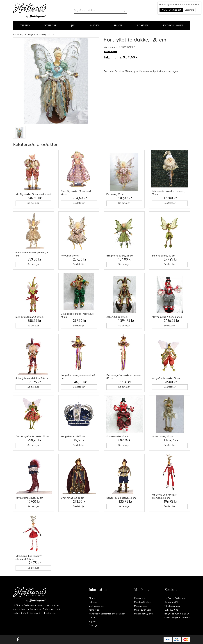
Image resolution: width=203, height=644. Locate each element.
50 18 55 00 (184, 614)
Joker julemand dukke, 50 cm (32, 378)
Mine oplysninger (143, 610)
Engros (92, 622)
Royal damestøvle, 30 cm (29, 498)
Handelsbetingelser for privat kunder (107, 614)
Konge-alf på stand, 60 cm (121, 498)
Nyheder (50, 25)
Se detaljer (33, 203)
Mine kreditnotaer (143, 602)
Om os (92, 618)
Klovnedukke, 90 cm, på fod (167, 317)
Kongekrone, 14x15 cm (73, 437)
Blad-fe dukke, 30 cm (163, 256)
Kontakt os (94, 610)
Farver (95, 25)
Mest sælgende (96, 606)
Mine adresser (141, 606)
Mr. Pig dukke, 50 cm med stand (33, 194)
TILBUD (25, 25)
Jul (73, 25)
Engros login (173, 25)
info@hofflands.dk (181, 618)
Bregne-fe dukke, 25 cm (120, 256)
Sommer (143, 25)
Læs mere (189, 10)
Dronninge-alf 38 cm (73, 498)
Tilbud (92, 598)
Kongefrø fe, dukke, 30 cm (166, 378)
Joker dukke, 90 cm (117, 317)
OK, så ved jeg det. (172, 10)
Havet (118, 25)
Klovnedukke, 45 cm (117, 437)
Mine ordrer (140, 598)
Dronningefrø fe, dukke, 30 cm (32, 437)
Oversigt (93, 626)
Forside (17, 35)
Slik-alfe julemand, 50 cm (30, 317)
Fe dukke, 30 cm (115, 194)
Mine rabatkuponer (144, 614)
